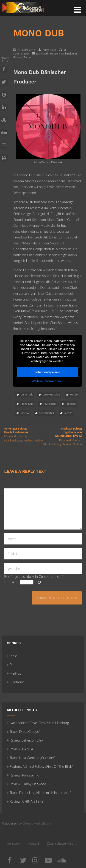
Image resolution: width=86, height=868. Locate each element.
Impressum (13, 843)
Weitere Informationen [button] (48, 381)
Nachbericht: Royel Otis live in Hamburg (38, 723)
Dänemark (42, 53)
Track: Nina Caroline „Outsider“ (31, 758)
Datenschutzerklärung (62, 843)
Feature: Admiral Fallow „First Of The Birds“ (40, 766)
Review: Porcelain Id (23, 775)
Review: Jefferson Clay (25, 740)
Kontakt (34, 843)
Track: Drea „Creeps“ (23, 731)
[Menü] (78, 9)
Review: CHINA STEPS (25, 801)
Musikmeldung (68, 53)
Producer (71, 404)
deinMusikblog (51, 394)
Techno (28, 57)
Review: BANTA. (20, 749)
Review (18, 57)
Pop (11, 665)
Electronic (15, 682)
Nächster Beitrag (62, 432)
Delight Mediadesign (37, 823)
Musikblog (49, 404)
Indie (12, 656)
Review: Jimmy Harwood (26, 784)
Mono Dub (27, 404)
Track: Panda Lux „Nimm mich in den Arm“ (39, 793)
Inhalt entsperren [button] (48, 372)
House (54, 53)
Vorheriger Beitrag (24, 430)
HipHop (14, 673)
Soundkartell (46, 413)
